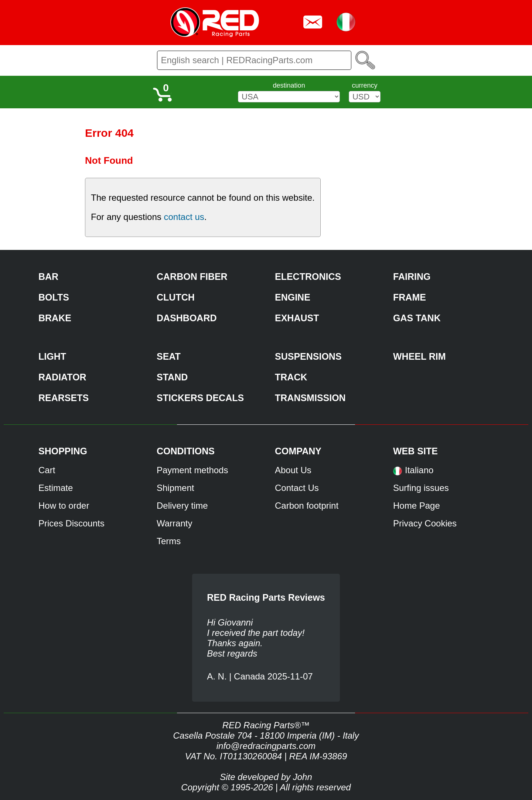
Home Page (417, 506)
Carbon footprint (307, 506)
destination (289, 85)
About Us (293, 470)
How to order (64, 506)
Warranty (174, 523)
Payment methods (192, 470)
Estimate (56, 488)
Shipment (175, 488)
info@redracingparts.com (266, 746)
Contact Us (297, 488)
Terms (169, 541)
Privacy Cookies (425, 523)
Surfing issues (421, 488)
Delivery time (182, 506)
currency (364, 85)
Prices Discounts (71, 523)
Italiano (419, 470)
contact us (184, 217)
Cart (47, 470)
